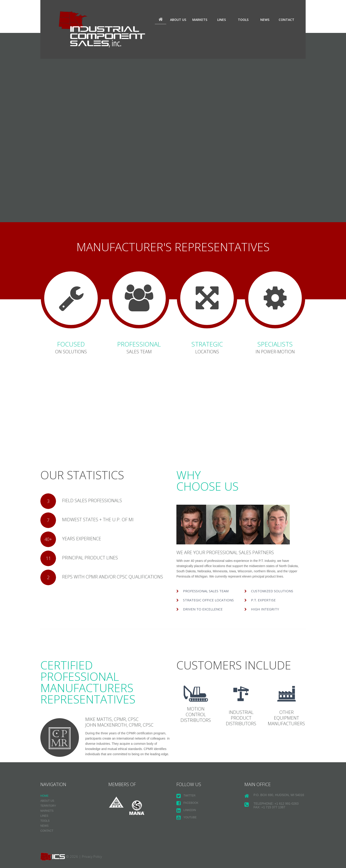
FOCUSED (71, 344)
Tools (243, 20)
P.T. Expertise (263, 600)
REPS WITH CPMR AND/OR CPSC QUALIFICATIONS (113, 578)
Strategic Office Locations (208, 600)
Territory (48, 806)
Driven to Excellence (203, 610)
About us (178, 20)
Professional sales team (206, 591)
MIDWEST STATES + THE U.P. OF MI (99, 521)
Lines (222, 20)
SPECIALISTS (275, 344)
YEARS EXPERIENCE (82, 540)
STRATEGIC (207, 344)
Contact (286, 20)
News (265, 20)
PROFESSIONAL (139, 344)
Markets (200, 20)
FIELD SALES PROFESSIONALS (93, 502)
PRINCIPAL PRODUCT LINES (91, 559)
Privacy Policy (92, 857)
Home (161, 20)
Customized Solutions (272, 591)
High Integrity (265, 610)
